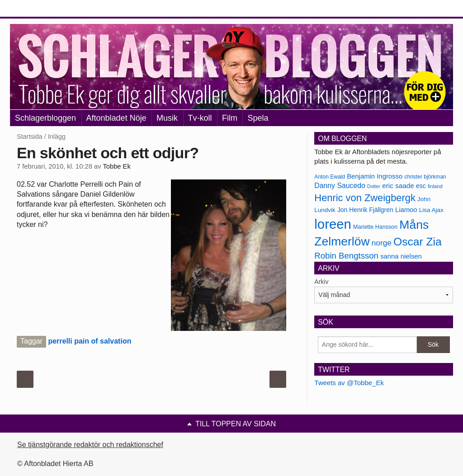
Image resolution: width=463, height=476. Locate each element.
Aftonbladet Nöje (116, 118)
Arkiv (321, 282)
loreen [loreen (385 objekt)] (333, 224)
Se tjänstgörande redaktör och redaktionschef (90, 445)
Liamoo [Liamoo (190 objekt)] (406, 210)
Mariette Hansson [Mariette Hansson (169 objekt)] (375, 227)
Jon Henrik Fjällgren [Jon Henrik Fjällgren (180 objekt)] (365, 210)
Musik (167, 118)
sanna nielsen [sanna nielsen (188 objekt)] (401, 256)
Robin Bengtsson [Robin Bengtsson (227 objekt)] (346, 256)
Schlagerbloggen (45, 118)
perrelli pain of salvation (90, 341)
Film (230, 118)
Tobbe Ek (116, 166)
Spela (258, 118)
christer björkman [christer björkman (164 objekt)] (425, 177)
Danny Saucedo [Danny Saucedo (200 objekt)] (340, 186)
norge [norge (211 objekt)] (382, 243)
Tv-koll (200, 118)
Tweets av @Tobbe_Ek (349, 383)
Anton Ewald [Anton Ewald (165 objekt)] (330, 177)
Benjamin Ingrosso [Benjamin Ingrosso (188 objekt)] (375, 176)
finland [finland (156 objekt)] (435, 186)
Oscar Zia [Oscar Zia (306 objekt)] (418, 242)
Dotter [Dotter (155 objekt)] (374, 186)
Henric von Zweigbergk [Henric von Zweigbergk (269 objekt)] (365, 198)
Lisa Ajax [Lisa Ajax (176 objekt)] (431, 210)
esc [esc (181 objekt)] (421, 186)
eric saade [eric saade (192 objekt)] (398, 186)
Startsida (30, 137)
